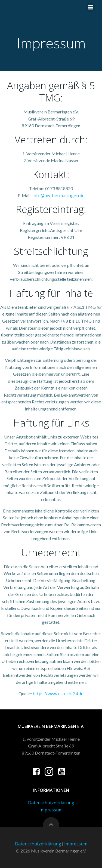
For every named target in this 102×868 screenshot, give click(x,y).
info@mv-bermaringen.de (58, 196)
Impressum (51, 810)
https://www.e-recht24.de (58, 694)
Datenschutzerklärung (51, 803)
